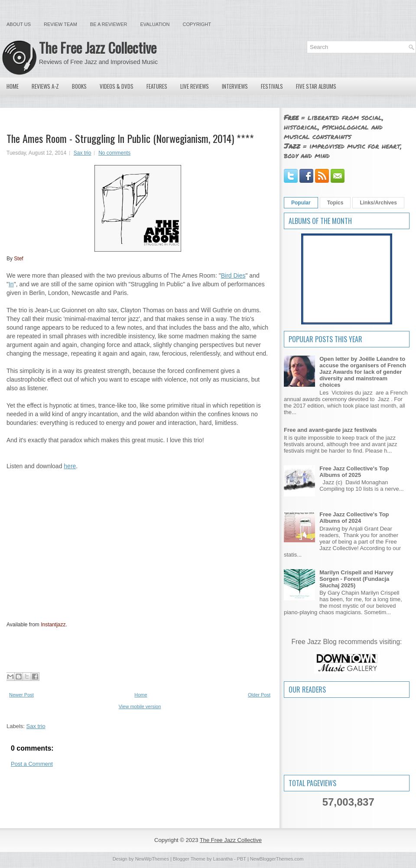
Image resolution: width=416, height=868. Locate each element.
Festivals (272, 86)
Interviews (235, 86)
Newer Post (21, 695)
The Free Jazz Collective (98, 47)
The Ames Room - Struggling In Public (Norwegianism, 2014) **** (130, 138)
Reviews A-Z (45, 86)
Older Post (259, 695)
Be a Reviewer (109, 24)
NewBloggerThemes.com (277, 859)
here (70, 466)
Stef (18, 259)
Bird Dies (233, 275)
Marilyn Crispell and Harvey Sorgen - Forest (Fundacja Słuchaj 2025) (356, 579)
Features (157, 86)
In (11, 284)
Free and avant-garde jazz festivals (330, 430)
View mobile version (140, 706)
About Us (19, 24)
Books (79, 86)
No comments (114, 153)
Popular (301, 203)
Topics (335, 203)
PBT (242, 859)
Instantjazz (53, 625)
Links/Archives (378, 203)
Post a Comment (32, 764)
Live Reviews (195, 86)
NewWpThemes (152, 859)
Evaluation (155, 24)
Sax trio (83, 153)
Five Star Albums (316, 86)
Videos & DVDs (117, 86)
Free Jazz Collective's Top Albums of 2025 (354, 472)
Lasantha (223, 859)
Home (13, 86)
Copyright (197, 24)
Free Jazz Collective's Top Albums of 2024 (354, 518)
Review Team (60, 24)
